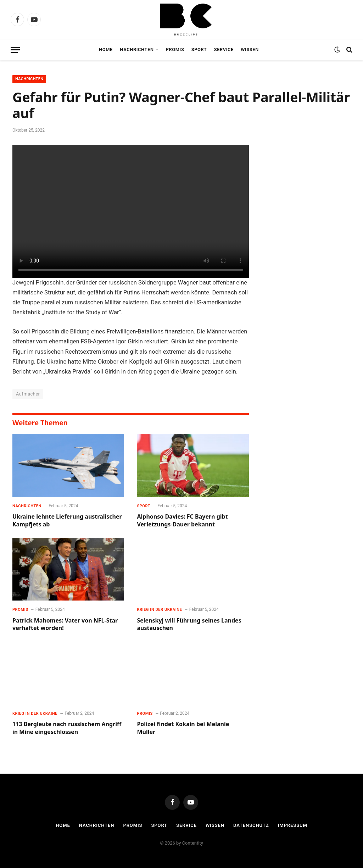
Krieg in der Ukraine (159, 610)
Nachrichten (137, 49)
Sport (199, 49)
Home (106, 49)
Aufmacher (28, 394)
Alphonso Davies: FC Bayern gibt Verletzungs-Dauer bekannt (182, 521)
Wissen (250, 49)
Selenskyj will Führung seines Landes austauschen (189, 624)
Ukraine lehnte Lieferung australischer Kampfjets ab (67, 521)
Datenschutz (251, 825)
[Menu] (15, 50)
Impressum (293, 825)
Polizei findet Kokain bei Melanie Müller (183, 728)
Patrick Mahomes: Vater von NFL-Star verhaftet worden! (65, 624)
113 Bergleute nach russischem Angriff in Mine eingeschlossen (67, 728)
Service (224, 49)
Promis (175, 49)
